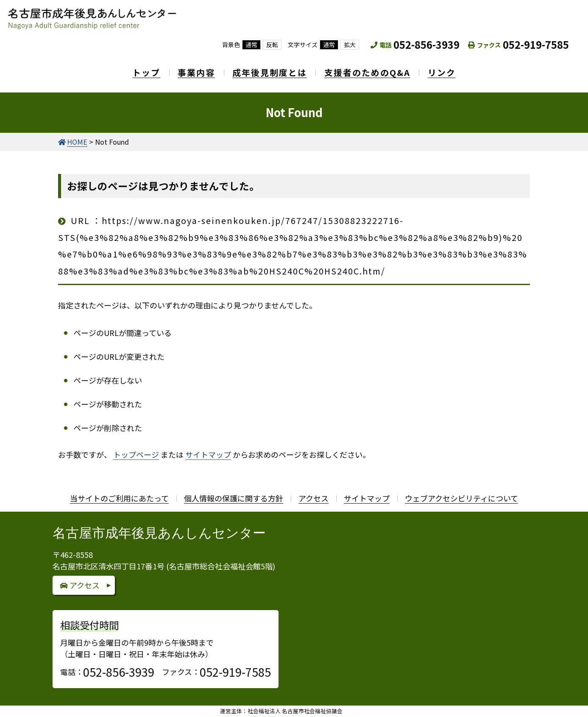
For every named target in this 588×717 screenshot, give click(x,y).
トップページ (136, 447)
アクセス (314, 490)
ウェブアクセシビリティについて (461, 490)
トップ (135, 69)
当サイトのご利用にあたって (119, 490)
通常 (251, 45)
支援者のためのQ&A (373, 69)
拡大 (350, 45)
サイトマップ (208, 447)
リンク (453, 69)
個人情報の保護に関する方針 (234, 490)
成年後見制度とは (270, 69)
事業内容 (191, 69)
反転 (272, 45)
